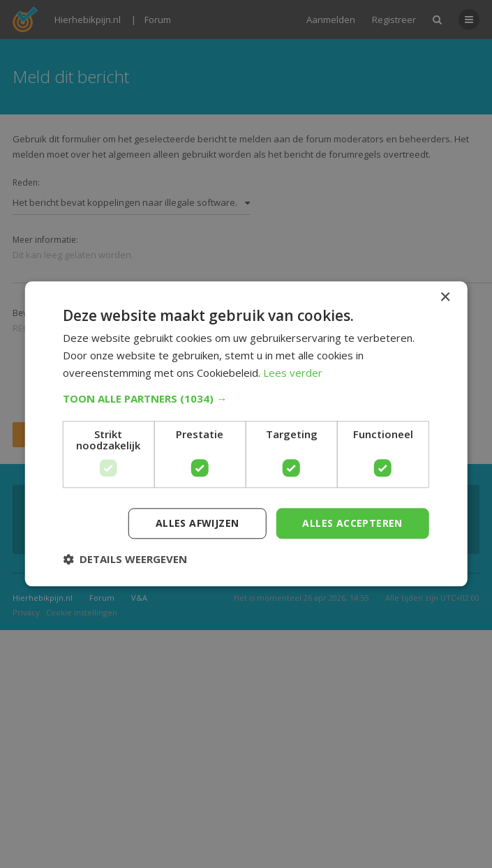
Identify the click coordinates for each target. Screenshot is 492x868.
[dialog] (246, 434)
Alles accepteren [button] (352, 523)
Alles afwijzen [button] (197, 523)
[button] (246, 398)
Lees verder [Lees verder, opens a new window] (293, 373)
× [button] (445, 298)
